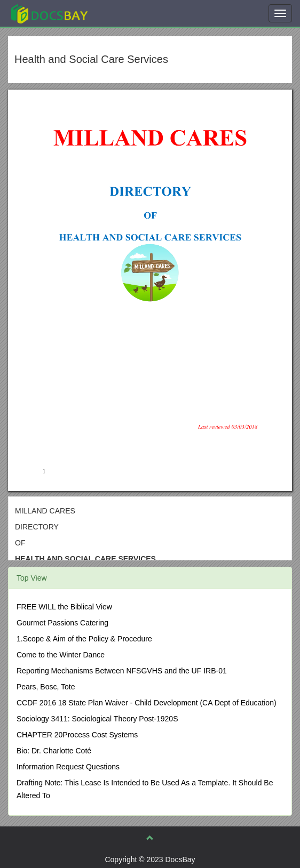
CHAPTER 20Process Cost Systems (77, 735)
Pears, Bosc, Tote (46, 687)
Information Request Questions (68, 767)
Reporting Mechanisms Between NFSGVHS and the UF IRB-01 (122, 671)
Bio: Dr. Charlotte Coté (54, 751)
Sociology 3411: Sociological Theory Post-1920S (97, 719)
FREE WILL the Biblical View (64, 607)
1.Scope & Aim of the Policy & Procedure (84, 639)
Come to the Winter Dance (61, 655)
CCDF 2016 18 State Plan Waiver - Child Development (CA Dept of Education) (147, 703)
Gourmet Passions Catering (62, 623)
